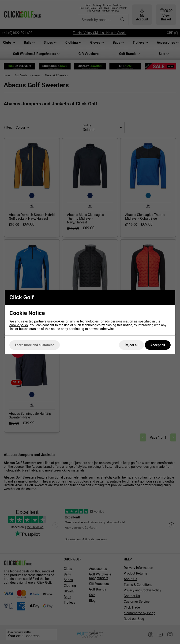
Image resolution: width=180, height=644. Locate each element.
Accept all (158, 345)
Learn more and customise (35, 345)
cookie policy (19, 325)
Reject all (131, 345)
